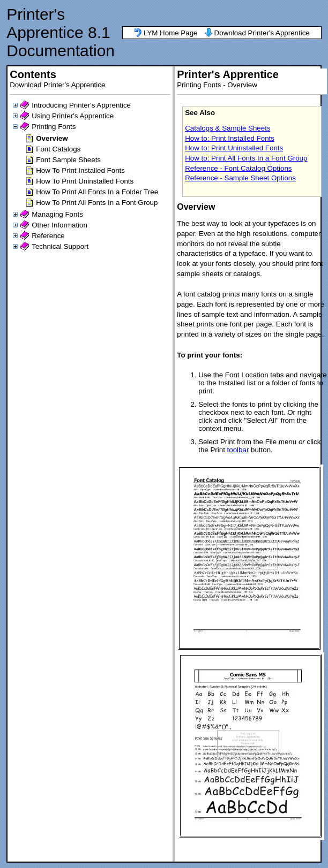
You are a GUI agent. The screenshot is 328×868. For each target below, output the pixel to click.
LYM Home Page (171, 33)
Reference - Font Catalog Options (238, 168)
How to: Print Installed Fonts (230, 138)
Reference (48, 236)
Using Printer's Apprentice (73, 116)
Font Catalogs (58, 149)
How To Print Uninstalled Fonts (85, 181)
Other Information (59, 225)
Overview (52, 138)
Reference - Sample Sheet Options (240, 178)
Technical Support (60, 246)
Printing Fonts (54, 127)
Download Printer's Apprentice (262, 33)
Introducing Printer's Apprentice (81, 105)
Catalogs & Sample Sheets (228, 128)
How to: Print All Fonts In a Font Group (246, 158)
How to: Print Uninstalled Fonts (234, 148)
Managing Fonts (57, 214)
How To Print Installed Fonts (80, 170)
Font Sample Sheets (68, 160)
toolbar (238, 450)
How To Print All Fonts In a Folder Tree (97, 192)
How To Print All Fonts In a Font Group (97, 203)
